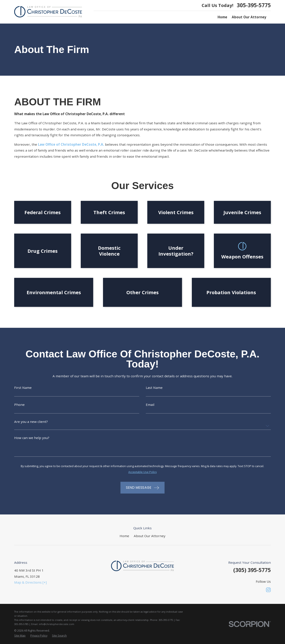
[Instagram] (268, 590)
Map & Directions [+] (30, 582)
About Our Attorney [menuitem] (249, 17)
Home (124, 536)
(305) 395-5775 (252, 570)
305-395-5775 (254, 5)
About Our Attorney (150, 536)
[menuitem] (20, 636)
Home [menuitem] (222, 17)
